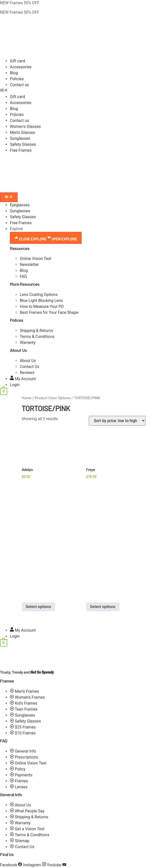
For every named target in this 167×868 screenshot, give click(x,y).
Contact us (19, 85)
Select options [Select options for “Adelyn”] (38, 607)
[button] (83, 91)
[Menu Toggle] (9, 197)
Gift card (17, 61)
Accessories (21, 67)
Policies (17, 79)
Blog (14, 73)
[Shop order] (117, 421)
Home (27, 398)
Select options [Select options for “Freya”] (103, 607)
